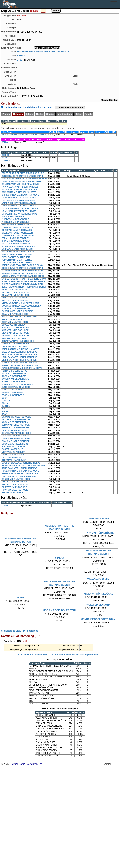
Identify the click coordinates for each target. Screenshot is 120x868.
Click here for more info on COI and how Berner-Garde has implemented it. (60, 655)
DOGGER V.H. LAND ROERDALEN (18, 236)
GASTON (6, 406)
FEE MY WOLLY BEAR (12, 493)
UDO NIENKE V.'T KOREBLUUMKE (18, 200)
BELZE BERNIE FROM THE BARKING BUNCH (23, 173)
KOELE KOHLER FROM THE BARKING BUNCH (24, 179)
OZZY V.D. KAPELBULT (13, 457)
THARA (5, 505)
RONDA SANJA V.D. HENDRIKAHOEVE (20, 471)
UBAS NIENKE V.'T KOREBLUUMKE (19, 198)
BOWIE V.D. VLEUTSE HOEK (15, 328)
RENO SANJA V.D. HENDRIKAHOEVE (19, 468)
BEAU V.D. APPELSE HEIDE (15, 314)
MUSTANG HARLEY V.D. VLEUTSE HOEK (21, 306)
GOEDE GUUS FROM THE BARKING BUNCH (23, 268)
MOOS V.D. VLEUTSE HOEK (15, 484)
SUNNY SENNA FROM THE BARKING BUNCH (23, 282)
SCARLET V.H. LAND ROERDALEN (18, 246)
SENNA (21, 55)
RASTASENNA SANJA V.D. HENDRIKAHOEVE (23, 466)
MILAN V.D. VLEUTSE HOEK (15, 333)
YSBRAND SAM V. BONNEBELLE (17, 227)
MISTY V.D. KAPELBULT (13, 452)
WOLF (4, 158)
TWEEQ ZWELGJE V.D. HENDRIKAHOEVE (22, 368)
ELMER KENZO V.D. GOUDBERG (17, 384)
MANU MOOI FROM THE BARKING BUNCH (22, 271)
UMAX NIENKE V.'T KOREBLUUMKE (19, 203)
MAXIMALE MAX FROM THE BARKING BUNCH (24, 273)
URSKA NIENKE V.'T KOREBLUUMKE (19, 214)
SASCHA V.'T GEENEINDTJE (15, 379)
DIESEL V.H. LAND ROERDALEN (17, 233)
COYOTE (6, 401)
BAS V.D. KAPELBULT (12, 449)
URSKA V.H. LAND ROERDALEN (17, 249)
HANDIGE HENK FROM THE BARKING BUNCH (43, 51)
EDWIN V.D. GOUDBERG (13, 382)
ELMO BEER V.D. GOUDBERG (16, 387)
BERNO (5, 155)
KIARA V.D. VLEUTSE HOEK (15, 330)
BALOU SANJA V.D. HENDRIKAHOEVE (20, 184)
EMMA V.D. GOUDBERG (13, 392)
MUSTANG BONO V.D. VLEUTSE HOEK (20, 303)
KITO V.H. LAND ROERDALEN (16, 244)
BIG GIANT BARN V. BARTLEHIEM (18, 252)
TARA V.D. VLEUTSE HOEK (15, 346)
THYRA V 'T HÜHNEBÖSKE (98, 533)
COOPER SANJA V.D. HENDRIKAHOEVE (21, 463)
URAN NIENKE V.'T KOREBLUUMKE (19, 211)
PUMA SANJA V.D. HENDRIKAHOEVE (19, 363)
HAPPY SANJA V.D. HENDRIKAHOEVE (20, 187)
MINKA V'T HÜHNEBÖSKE (98, 594)
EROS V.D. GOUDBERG (13, 395)
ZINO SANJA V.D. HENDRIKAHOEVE (19, 476)
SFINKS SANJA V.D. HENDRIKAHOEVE (20, 195)
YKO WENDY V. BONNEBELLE (16, 225)
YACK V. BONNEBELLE (13, 217)
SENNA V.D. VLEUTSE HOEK (15, 344)
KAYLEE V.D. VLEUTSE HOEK (16, 420)
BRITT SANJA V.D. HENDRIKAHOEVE (19, 355)
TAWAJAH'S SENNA (98, 518)
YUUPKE (6, 160)
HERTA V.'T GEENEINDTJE (14, 371)
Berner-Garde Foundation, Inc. (27, 764)
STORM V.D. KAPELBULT (14, 460)
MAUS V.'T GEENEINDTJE (14, 374)
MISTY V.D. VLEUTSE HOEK (15, 300)
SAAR (4, 414)
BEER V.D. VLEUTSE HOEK (15, 322)
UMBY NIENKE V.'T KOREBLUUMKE (19, 206)
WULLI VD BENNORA (98, 605)
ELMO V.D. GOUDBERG (13, 390)
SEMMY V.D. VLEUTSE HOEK (16, 425)
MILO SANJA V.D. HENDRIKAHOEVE (19, 360)
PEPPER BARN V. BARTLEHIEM (17, 260)
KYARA (5, 411)
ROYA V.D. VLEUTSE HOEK (15, 490)
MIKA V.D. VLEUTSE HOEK (14, 482)
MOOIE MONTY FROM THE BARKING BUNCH (23, 276)
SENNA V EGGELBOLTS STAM (98, 619)
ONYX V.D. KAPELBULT (13, 455)
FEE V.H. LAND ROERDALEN (15, 238)
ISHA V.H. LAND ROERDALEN (16, 241)
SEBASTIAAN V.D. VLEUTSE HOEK (18, 341)
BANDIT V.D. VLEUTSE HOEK (16, 479)
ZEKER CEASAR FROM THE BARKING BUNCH (24, 287)
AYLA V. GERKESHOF (12, 319)
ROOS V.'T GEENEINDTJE (14, 376)
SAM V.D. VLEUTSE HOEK (14, 338)
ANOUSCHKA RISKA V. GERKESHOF (19, 317)
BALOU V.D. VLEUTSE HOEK (15, 292)
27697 (20, 60)
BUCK (4, 398)
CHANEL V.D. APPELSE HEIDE (16, 433)
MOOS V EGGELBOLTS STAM (60, 610)
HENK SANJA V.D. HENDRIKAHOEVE (19, 357)
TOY (98, 568)
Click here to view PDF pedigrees (20, 631)
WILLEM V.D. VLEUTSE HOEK (16, 309)
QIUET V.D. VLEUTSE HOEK (15, 487)
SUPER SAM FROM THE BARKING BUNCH (22, 284)
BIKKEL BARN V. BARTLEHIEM (17, 254)
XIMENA (59, 558)
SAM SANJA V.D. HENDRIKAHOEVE (19, 192)
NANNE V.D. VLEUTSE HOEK (15, 336)
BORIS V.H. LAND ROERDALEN (17, 230)
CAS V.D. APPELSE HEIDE (14, 430)
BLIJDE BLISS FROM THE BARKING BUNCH (23, 176)
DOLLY (5, 403)
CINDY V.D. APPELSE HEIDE (15, 436)
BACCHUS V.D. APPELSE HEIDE (17, 311)
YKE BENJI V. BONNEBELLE (15, 219)
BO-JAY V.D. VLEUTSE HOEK (16, 295)
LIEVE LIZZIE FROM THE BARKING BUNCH (22, 181)
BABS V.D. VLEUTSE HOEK (15, 290)
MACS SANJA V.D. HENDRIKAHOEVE (19, 190)
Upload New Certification (70, 108)
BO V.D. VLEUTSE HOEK (13, 325)
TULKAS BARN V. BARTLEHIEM (17, 263)
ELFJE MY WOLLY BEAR (13, 447)
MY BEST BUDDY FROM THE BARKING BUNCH (24, 279)
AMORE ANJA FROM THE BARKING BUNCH (23, 265)
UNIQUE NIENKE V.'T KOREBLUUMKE (20, 209)
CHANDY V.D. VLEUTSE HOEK (16, 417)
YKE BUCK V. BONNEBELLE (15, 222)
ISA (3, 409)
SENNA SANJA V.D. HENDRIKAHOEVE (20, 365)
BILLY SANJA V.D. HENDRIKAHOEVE (19, 352)
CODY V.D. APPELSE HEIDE (15, 444)
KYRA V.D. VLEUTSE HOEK (15, 298)
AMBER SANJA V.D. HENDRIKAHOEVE (20, 349)
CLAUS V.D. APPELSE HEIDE (16, 441)
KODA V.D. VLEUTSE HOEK (15, 422)
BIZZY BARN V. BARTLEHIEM (16, 257)
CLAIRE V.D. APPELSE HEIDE (16, 438)
